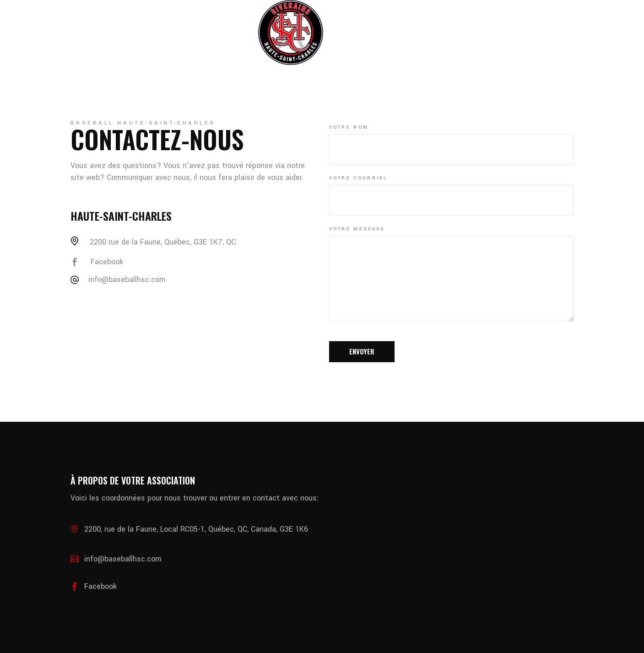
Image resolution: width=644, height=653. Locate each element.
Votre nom (349, 127)
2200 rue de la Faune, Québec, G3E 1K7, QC (163, 242)
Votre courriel (358, 178)
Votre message (357, 229)
